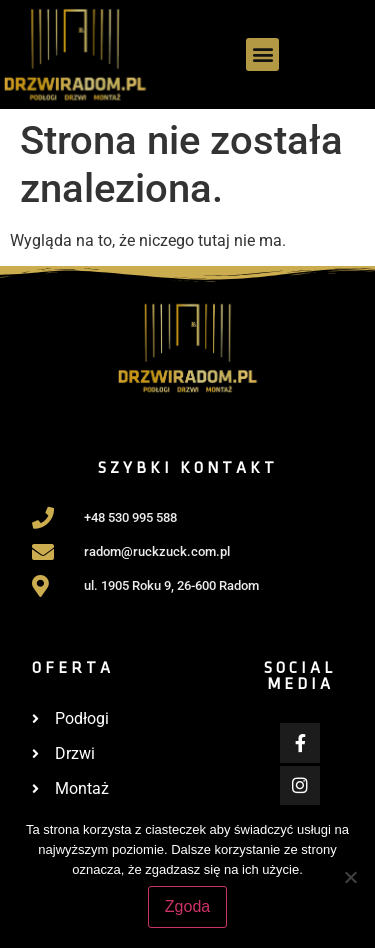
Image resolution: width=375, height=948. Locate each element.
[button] (262, 54)
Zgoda (187, 906)
